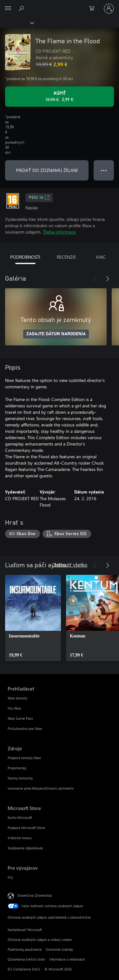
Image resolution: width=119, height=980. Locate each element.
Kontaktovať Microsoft (25, 930)
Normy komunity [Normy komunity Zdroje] (20, 778)
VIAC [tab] (101, 257)
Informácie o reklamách (67, 959)
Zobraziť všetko (70, 565)
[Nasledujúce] (108, 279)
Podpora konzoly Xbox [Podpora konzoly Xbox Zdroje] (24, 758)
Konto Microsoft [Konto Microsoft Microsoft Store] (20, 817)
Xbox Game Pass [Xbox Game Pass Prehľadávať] (20, 718)
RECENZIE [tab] (66, 257)
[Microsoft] (59, 5)
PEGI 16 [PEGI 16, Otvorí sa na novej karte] (39, 198)
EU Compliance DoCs (24, 969)
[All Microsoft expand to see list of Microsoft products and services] (8, 9)
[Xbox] (17, 23)
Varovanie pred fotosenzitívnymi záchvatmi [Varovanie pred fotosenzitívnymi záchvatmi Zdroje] (41, 788)
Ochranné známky (59, 949)
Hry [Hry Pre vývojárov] (10, 877)
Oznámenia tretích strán (26, 959)
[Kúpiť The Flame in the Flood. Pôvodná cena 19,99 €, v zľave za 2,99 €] (60, 97)
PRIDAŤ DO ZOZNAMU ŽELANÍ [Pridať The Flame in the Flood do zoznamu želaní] (47, 170)
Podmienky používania (25, 949)
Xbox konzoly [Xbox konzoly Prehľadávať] (17, 698)
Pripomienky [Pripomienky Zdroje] (17, 768)
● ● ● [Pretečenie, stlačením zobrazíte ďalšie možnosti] (104, 170)
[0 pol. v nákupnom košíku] (94, 9)
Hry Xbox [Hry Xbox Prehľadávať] (14, 708)
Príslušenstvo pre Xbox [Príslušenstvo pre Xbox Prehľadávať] (25, 728)
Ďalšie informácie (60, 232)
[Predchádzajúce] (95, 279)
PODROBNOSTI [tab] (25, 257)
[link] (33, 618)
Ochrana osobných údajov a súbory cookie (40, 939)
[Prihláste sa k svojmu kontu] (109, 9)
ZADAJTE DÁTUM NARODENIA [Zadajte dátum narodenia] (56, 334)
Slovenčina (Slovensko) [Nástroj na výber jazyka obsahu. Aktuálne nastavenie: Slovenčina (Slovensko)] (34, 895)
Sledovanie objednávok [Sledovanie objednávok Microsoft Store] (25, 848)
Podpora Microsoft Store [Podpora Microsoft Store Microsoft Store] (26, 828)
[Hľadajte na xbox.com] (22, 8)
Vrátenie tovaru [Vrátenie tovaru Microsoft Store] (20, 838)
